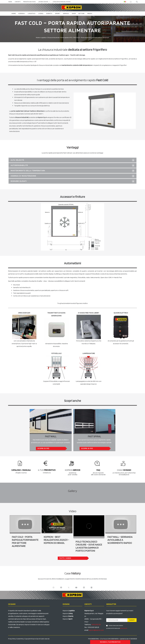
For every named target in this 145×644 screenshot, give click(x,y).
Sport (58, 13)
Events (50, 13)
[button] (137, 2)
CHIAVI (124, 470)
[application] (49, 2)
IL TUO (47, 470)
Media (90, 13)
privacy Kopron (124, 628)
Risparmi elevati (19, 181)
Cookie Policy (20, 639)
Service (66, 13)
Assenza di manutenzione (23, 176)
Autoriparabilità (19, 165)
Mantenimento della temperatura (28, 171)
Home (14, 13)
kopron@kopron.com (96, 630)
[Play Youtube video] (25, 524)
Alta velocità (17, 160)
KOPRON (73, 470)
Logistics (32, 13)
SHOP (74, 13)
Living (41, 13)
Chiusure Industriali (53, 37)
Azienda (22, 13)
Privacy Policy (12, 639)
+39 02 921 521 (96, 625)
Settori (82, 13)
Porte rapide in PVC (66, 37)
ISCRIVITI (132, 620)
